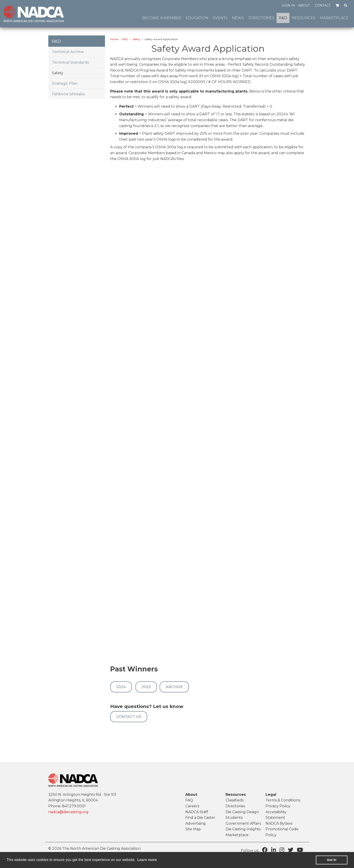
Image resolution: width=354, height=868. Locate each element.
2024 (121, 687)
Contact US (129, 717)
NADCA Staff (197, 812)
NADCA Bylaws (279, 823)
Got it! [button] (332, 860)
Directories (235, 806)
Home (114, 39)
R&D (125, 39)
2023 (146, 687)
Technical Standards (70, 62)
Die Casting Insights (243, 829)
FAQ (189, 800)
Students (234, 818)
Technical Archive (68, 52)
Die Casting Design (242, 812)
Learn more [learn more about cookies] (147, 860)
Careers (192, 806)
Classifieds (235, 800)
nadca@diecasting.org (68, 812)
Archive (174, 687)
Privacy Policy (278, 806)
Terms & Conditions (283, 800)
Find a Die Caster (200, 818)
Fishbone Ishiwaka (68, 94)
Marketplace (237, 835)
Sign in (288, 5)
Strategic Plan (65, 83)
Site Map (193, 829)
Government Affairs (243, 823)
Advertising (196, 823)
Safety (136, 39)
